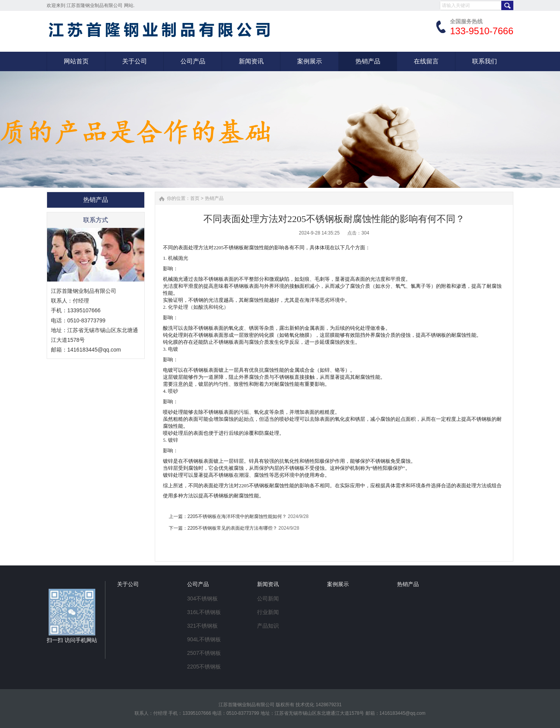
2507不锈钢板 (204, 653)
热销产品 (214, 198)
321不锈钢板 (202, 626)
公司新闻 (268, 598)
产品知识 (268, 626)
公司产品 (198, 584)
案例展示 (338, 584)
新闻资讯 (268, 584)
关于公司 (128, 584)
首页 (195, 198)
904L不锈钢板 (204, 639)
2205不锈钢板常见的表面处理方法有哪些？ (232, 528)
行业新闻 (268, 612)
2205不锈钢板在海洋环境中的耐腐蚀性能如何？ (237, 516)
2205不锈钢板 (204, 667)
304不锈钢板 (202, 598)
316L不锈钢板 (204, 612)
